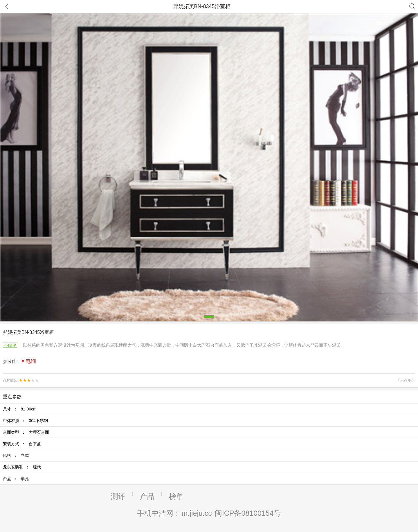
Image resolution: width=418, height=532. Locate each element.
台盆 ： (16, 479)
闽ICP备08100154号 (248, 513)
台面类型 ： (26, 432)
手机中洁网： (159, 513)
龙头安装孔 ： (22, 467)
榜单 (176, 496)
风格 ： (16, 455)
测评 (118, 496)
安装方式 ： (22, 444)
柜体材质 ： (25, 421)
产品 (147, 496)
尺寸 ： (20, 409)
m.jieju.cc (197, 513)
